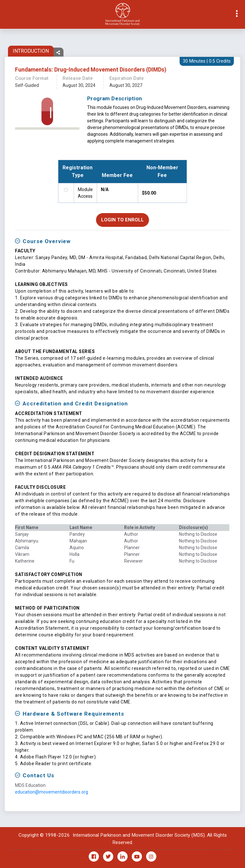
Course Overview (47, 242)
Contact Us (38, 776)
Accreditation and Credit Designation (75, 404)
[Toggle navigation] (5, 14)
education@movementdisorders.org (52, 792)
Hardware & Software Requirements (73, 714)
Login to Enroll (122, 220)
